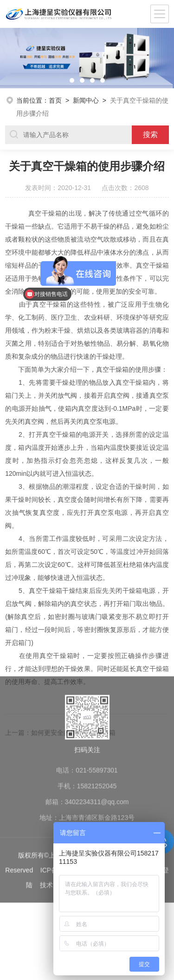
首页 (55, 100)
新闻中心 (86, 100)
